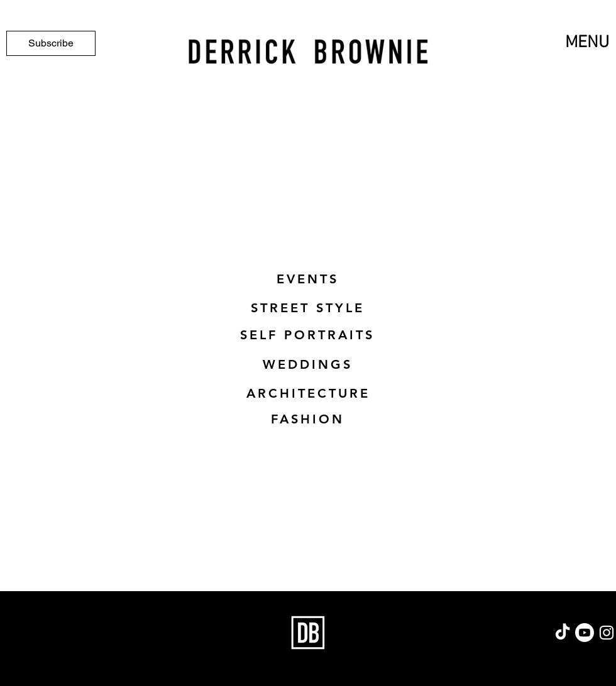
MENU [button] (587, 43)
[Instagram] (607, 633)
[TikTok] (563, 633)
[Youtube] (585, 633)
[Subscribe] (51, 43)
